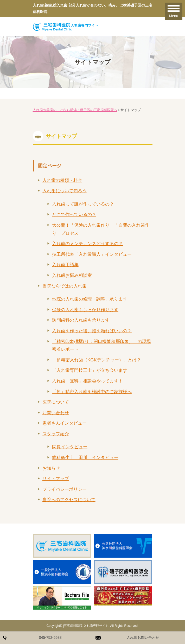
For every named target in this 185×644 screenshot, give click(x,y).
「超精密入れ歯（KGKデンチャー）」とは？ (97, 360)
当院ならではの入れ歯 (65, 286)
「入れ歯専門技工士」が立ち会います (90, 370)
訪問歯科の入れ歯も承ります (81, 320)
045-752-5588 (50, 637)
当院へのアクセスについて (69, 500)
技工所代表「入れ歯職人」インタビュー (92, 254)
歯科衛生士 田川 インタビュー (85, 458)
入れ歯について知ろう (65, 191)
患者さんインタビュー (65, 423)
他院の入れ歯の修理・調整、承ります (90, 299)
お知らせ (51, 468)
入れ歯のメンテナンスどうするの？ (87, 244)
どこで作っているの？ (74, 215)
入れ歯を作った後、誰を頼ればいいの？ (92, 331)
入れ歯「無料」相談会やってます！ (87, 381)
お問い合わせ (56, 413)
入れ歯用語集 (65, 265)
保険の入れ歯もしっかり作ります (85, 310)
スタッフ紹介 (56, 434)
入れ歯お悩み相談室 (72, 275)
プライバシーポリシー (65, 489)
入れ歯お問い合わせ (143, 637)
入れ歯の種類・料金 (62, 180)
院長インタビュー (70, 447)
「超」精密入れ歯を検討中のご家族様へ (92, 392)
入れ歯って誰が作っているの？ (83, 204)
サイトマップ (56, 479)
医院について (56, 402)
